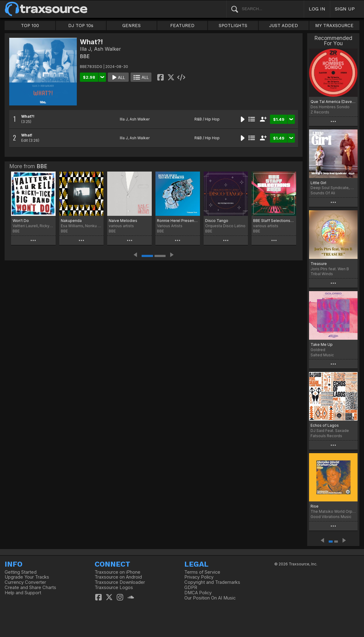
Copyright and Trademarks (212, 582)
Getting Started (21, 572)
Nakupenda (71, 221)
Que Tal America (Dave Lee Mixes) (333, 102)
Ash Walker (140, 119)
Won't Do (21, 221)
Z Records (320, 112)
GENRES (131, 26)
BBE (85, 56)
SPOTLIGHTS (233, 26)
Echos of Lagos (325, 425)
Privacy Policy (199, 577)
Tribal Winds (322, 274)
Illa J (124, 119)
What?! (28, 116)
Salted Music (322, 355)
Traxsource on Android (118, 577)
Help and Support (23, 593)
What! (27, 135)
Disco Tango (217, 221)
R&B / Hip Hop (207, 119)
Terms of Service (202, 572)
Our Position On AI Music (210, 598)
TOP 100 (30, 26)
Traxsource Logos (114, 588)
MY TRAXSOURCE (334, 26)
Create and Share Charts (30, 588)
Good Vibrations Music (331, 517)
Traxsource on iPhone (117, 572)
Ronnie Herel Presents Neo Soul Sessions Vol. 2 (178, 221)
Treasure (319, 264)
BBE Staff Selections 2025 (274, 221)
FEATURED (182, 26)
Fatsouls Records (326, 436)
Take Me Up (322, 344)
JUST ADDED (284, 26)
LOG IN (317, 9)
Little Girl (318, 183)
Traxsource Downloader (120, 582)
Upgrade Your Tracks (27, 577)
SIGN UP (345, 9)
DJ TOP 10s (81, 26)
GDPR (191, 588)
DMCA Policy (198, 593)
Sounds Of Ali (323, 193)
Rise (315, 506)
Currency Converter (25, 582)
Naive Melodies (123, 221)
